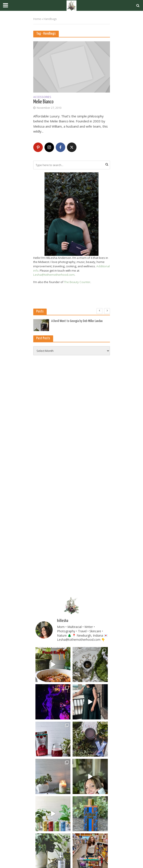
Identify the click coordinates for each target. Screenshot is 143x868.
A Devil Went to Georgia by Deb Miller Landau (77, 321)
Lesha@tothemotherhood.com (54, 275)
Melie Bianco (43, 102)
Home (37, 19)
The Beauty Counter (77, 282)
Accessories (42, 97)
